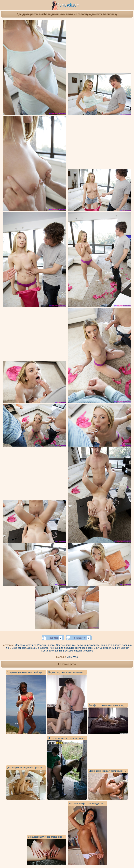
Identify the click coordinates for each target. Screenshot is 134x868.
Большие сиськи (72, 651)
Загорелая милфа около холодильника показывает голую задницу (101, 804)
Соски (44, 651)
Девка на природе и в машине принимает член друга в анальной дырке (83, 738)
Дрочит (125, 648)
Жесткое (88, 651)
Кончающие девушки (62, 648)
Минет (116, 648)
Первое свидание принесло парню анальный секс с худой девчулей (81, 672)
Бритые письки (102, 648)
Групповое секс (84, 648)
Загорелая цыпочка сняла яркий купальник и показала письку (37, 672)
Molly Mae (72, 657)
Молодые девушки (25, 645)
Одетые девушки (65, 645)
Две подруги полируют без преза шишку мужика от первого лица (39, 768)
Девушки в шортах (38, 648)
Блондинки (55, 651)
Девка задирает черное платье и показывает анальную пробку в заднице (63, 837)
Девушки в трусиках (88, 645)
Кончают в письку (110, 645)
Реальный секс (46, 645)
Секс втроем (19, 648)
